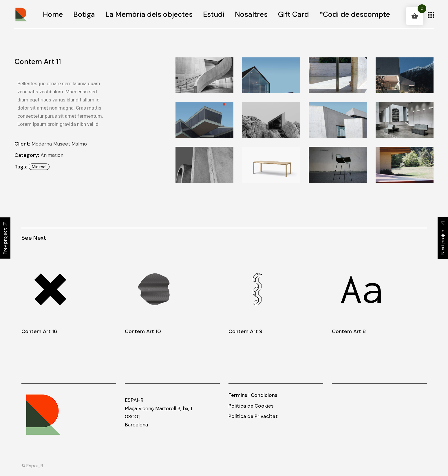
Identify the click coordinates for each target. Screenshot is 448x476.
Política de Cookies (251, 406)
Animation (52, 155)
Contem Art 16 (39, 331)
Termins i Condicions (253, 395)
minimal (39, 167)
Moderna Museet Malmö (59, 144)
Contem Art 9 (245, 331)
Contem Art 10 (143, 331)
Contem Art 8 (349, 331)
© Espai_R (32, 466)
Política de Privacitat (253, 416)
